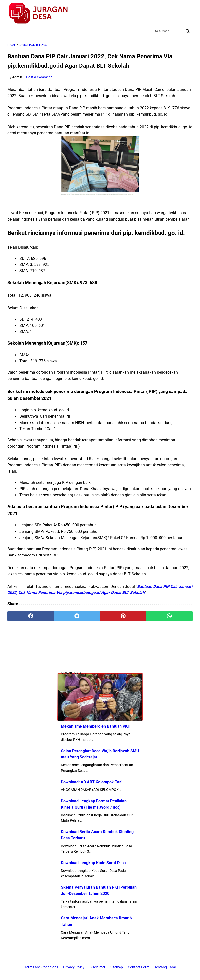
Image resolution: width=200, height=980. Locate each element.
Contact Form (139, 967)
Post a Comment (39, 77)
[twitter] (164, 13)
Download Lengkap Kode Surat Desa (93, 863)
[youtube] (176, 13)
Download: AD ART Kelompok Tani (92, 782)
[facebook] (152, 13)
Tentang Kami (165, 967)
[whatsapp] (169, 616)
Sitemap (117, 967)
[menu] (10, 31)
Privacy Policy (74, 967)
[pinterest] (123, 616)
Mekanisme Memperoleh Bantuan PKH (96, 726)
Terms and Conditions (41, 967)
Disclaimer (97, 967)
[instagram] (187, 13)
